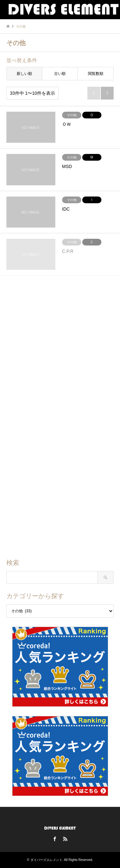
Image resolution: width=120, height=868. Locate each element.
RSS (65, 839)
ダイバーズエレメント (46, 860)
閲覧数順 (96, 74)
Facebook (55, 839)
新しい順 (24, 74)
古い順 (60, 74)
